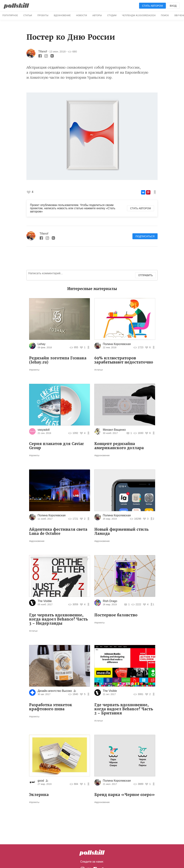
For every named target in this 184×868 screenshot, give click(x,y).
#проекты (34, 370)
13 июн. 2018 (57, 51)
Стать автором (153, 6)
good (41, 781)
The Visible (45, 601)
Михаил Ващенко (114, 430)
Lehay (42, 344)
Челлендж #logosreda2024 (139, 15)
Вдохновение (62, 15)
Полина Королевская (117, 344)
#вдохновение (102, 455)
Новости (81, 15)
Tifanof (43, 51)
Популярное (10, 15)
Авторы (97, 15)
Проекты (43, 15)
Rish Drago (110, 601)
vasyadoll (44, 430)
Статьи (28, 15)
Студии (112, 15)
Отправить (145, 275)
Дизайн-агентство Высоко (55, 691)
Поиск (165, 15)
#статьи (98, 370)
